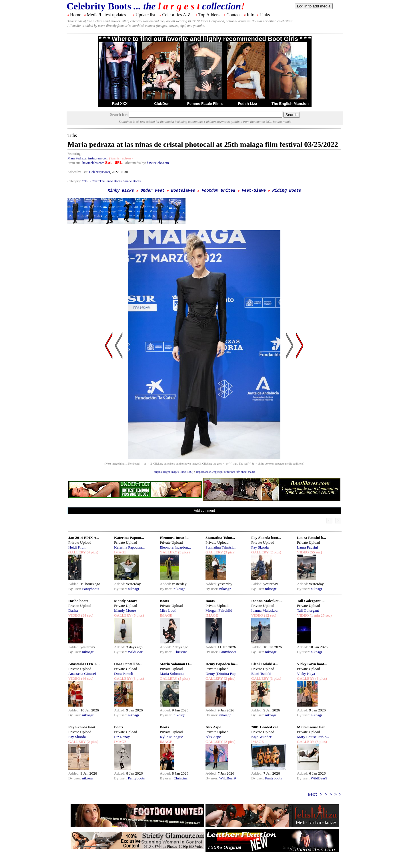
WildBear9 (136, 652)
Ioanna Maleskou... (267, 601)
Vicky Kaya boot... (312, 664)
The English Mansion (290, 104)
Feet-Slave (254, 191)
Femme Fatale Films (205, 104)
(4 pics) (92, 552)
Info (251, 15)
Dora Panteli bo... (128, 664)
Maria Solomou (172, 674)
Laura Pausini (308, 547)
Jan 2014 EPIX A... (84, 538)
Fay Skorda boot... (266, 538)
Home (76, 15)
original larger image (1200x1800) (173, 472)
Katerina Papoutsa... (129, 547)
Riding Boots (287, 191)
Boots (164, 601)
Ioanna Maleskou (264, 610)
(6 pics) (321, 678)
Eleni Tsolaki (261, 674)
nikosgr (133, 589)
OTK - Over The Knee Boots (102, 181)
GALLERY (77, 552)
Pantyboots (90, 589)
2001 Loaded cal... (266, 727)
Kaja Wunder (261, 737)
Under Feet (153, 191)
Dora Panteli (124, 674)
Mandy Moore (126, 601)
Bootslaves (183, 191)
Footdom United (218, 191)
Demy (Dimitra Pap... (222, 674)
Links (265, 15)
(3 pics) (183, 552)
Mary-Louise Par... (312, 727)
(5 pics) (138, 615)
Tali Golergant (308, 610)
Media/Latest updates (106, 15)
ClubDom (162, 104)
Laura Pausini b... (312, 538)
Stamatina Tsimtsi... (221, 547)
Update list (145, 15)
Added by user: (78, 172)
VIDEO (303, 552)
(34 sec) (87, 615)
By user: (75, 589)
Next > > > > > (325, 795)
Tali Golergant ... (311, 601)
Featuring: (74, 154)
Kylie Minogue (171, 737)
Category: (75, 181)
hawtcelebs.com (93, 163)
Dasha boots (78, 601)
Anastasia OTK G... (84, 664)
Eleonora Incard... (175, 538)
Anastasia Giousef (82, 674)
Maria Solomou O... (176, 664)
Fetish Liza (247, 104)
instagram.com (98, 158)
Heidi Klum (77, 547)
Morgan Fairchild (219, 610)
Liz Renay (122, 737)
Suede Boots (132, 181)
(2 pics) (275, 552)
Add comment (204, 511)
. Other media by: (134, 163)
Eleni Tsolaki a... (265, 664)
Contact (234, 15)
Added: (74, 584)
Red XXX (120, 104)
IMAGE (120, 552)
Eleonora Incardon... (175, 547)
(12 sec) (270, 615)
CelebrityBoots (100, 172)
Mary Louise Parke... (313, 737)
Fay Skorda (260, 547)
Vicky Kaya (306, 674)
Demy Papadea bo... (222, 664)
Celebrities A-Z (176, 15)
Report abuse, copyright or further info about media (226, 472)
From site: (74, 163)
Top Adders (209, 15)
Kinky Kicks (121, 191)
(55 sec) (315, 552)
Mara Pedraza (77, 158)
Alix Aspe (213, 727)
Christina (180, 652)
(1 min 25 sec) (320, 615)
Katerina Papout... (129, 538)
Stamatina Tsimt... (220, 538)
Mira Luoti (168, 610)
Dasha (73, 610)
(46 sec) (87, 678)
